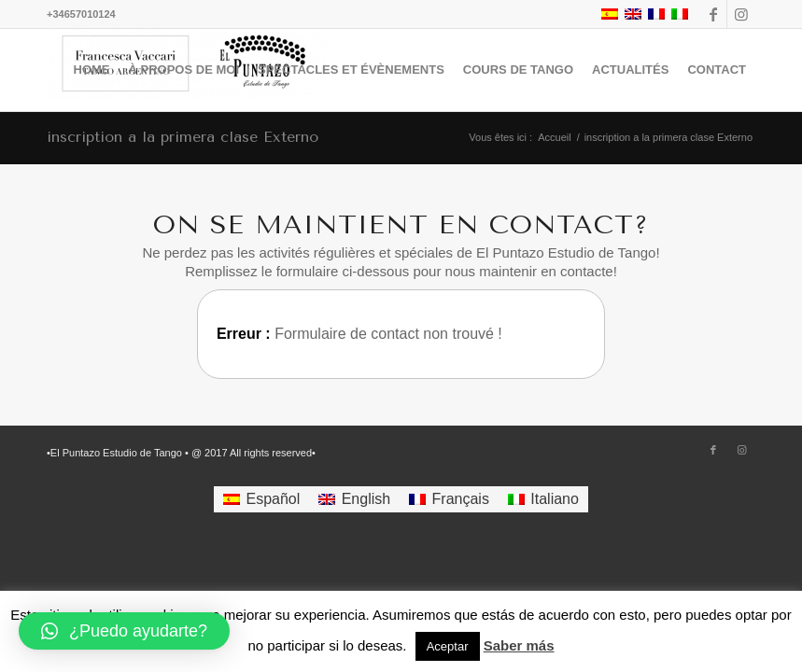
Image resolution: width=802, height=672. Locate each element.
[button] (124, 631)
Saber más (519, 645)
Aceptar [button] (448, 646)
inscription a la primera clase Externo (183, 137)
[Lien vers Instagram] (741, 14)
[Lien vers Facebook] (713, 14)
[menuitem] (92, 70)
